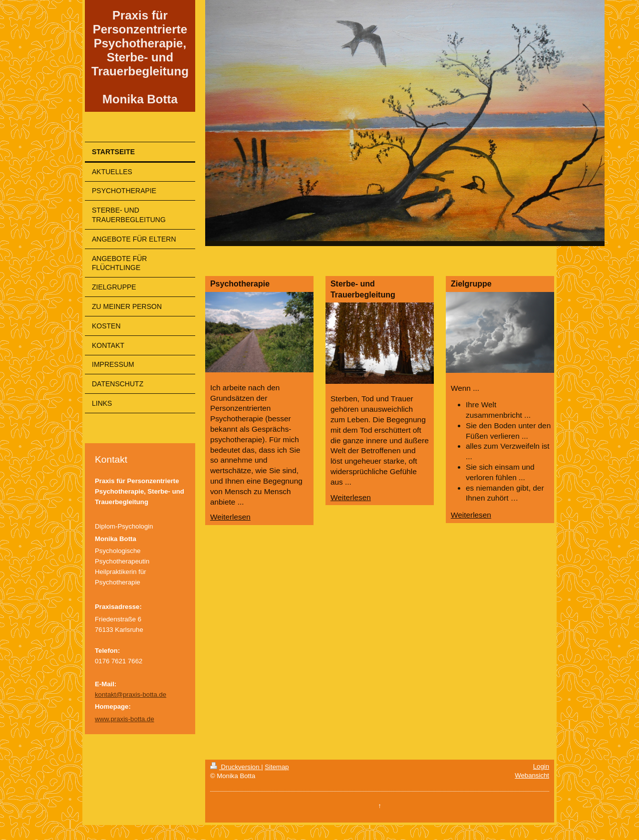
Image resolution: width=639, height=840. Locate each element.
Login (541, 766)
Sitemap (277, 767)
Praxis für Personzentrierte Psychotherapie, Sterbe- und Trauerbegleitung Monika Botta (140, 57)
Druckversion (236, 767)
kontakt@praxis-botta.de (131, 695)
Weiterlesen (230, 517)
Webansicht (532, 775)
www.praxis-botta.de (125, 719)
